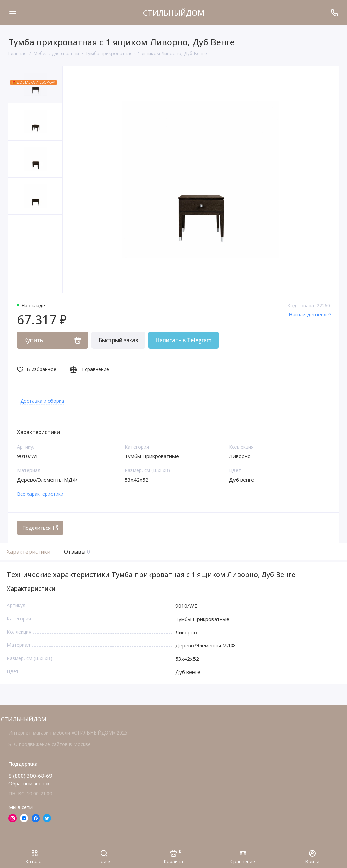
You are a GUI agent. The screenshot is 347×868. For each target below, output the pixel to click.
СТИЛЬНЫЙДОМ (174, 13)
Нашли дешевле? (310, 314)
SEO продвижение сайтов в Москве (50, 744)
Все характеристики (40, 494)
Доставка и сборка (42, 401)
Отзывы (76, 552)
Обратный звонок (29, 783)
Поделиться (40, 528)
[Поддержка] (334, 13)
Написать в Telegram (183, 340)
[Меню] (13, 13)
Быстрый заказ (118, 340)
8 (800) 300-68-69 (30, 776)
